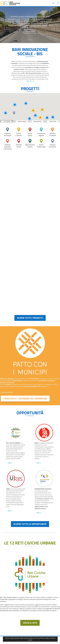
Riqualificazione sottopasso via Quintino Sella (30, 19)
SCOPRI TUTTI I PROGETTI (30, 318)
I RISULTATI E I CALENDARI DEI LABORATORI (25, 399)
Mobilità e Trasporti (6, 182)
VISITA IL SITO (30, 623)
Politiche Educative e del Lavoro (10, 284)
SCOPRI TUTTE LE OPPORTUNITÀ (30, 524)
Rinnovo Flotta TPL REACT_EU (13, 281)
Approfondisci (30, 34)
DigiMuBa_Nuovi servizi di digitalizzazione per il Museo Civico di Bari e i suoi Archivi (44, 178)
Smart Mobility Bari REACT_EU (13, 227)
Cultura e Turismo (38, 184)
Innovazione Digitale (7, 231)
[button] (14, 113)
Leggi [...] (10, 463)
